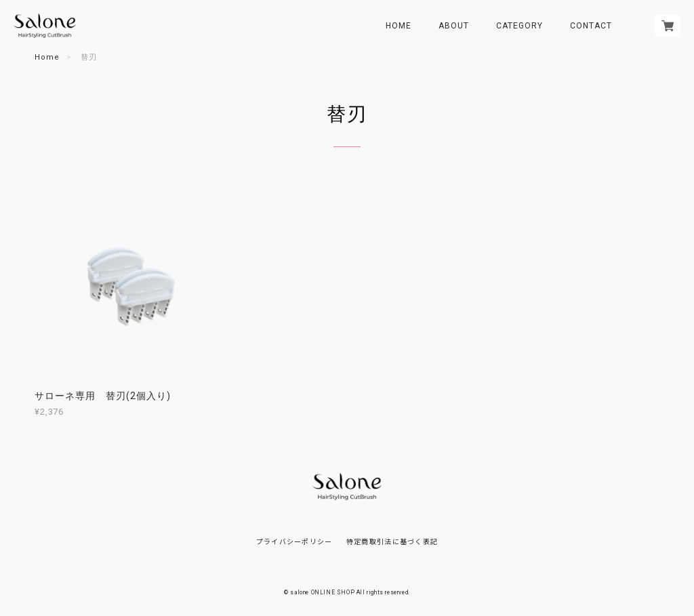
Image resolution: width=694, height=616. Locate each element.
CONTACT (591, 26)
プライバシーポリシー (294, 541)
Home (47, 57)
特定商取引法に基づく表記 (392, 541)
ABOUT (454, 26)
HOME (399, 26)
